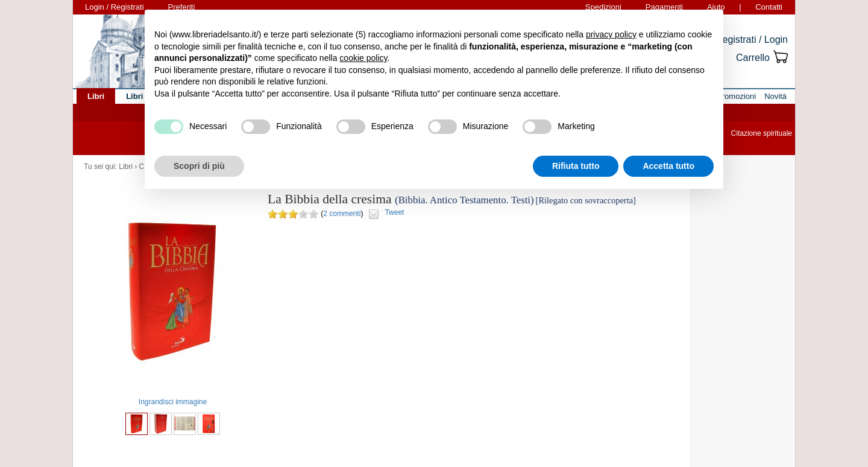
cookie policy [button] (363, 58)
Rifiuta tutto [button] (576, 166)
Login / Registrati (115, 7)
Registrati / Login (752, 40)
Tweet (394, 212)
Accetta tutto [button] (668, 166)
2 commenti (342, 214)
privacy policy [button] (611, 34)
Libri (126, 167)
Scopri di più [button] (199, 166)
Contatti (769, 7)
